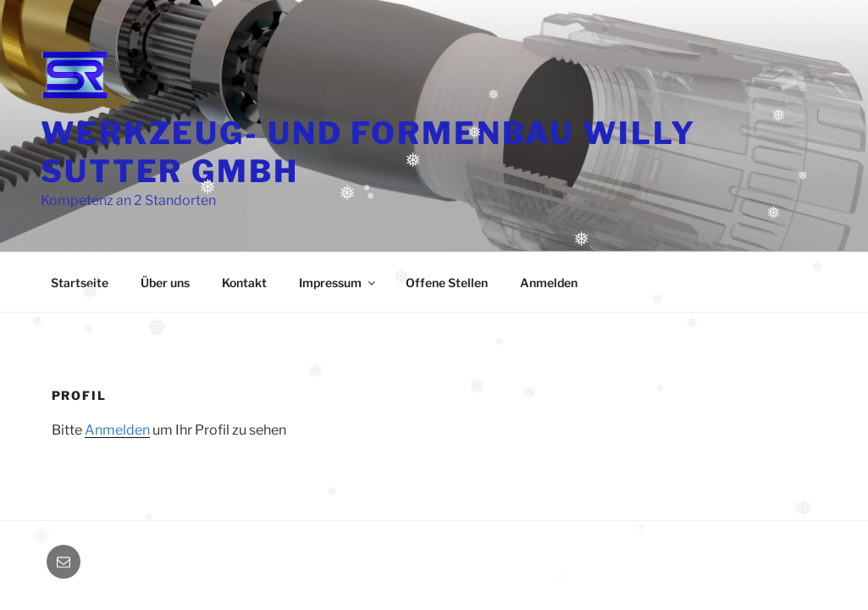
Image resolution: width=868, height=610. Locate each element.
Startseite (80, 283)
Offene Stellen (447, 283)
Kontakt (244, 283)
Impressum (338, 283)
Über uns (165, 283)
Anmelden (549, 283)
